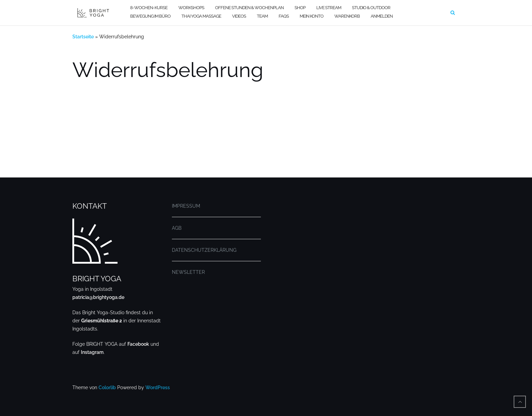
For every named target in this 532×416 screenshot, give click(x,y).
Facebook (138, 344)
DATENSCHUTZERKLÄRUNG (204, 250)
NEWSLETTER (188, 272)
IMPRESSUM (186, 206)
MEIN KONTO (312, 16)
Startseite (83, 37)
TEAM (262, 16)
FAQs (284, 16)
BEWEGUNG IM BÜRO (150, 16)
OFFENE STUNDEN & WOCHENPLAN (249, 8)
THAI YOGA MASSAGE (201, 16)
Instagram (92, 352)
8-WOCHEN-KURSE (149, 8)
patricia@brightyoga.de (98, 297)
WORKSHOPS (191, 8)
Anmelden (382, 16)
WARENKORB (347, 16)
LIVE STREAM (329, 8)
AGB (177, 228)
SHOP (300, 8)
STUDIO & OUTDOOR (371, 8)
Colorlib (107, 387)
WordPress (158, 387)
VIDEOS (239, 16)
